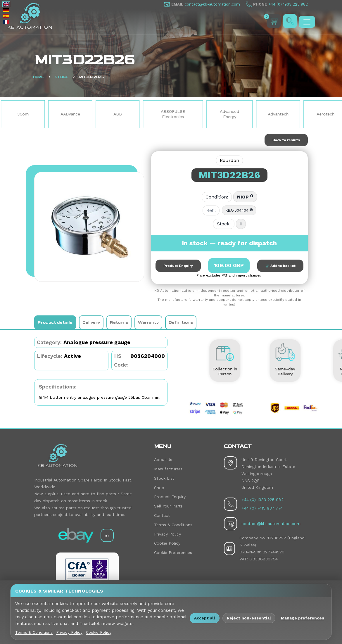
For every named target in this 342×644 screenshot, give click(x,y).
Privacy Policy (167, 534)
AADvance (71, 114)
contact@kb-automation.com (212, 4)
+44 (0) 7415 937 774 (262, 508)
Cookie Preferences (173, 553)
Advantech (279, 114)
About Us (163, 460)
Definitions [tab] (181, 322)
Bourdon (229, 160)
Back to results (286, 140)
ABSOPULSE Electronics (173, 114)
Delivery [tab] (91, 322)
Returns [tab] (119, 322)
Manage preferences (303, 618)
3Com (24, 114)
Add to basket (280, 266)
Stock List (164, 478)
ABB (118, 114)
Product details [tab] (55, 322)
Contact (162, 515)
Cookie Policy (167, 543)
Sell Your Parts (168, 506)
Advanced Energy (230, 114)
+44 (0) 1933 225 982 (288, 4)
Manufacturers (168, 469)
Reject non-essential (249, 618)
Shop (159, 488)
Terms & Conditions (173, 525)
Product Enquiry (178, 266)
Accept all (205, 618)
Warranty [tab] (148, 322)
